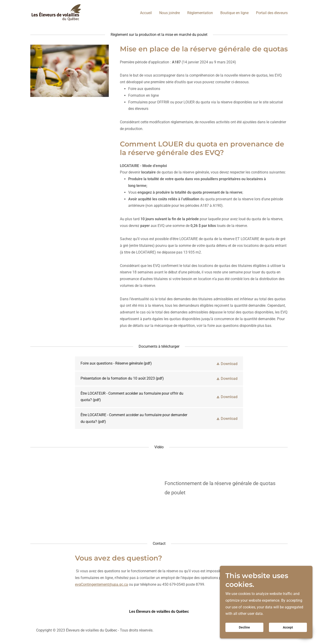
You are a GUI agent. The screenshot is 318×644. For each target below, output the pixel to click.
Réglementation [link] (200, 13)
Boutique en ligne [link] (234, 13)
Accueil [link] (146, 13)
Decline (244, 627)
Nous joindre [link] (170, 13)
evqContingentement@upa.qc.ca (101, 584)
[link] (56, 12)
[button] (227, 363)
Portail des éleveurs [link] (272, 13)
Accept (288, 627)
